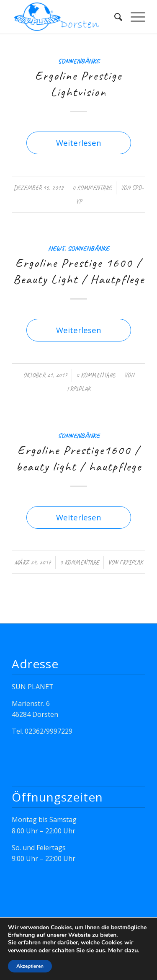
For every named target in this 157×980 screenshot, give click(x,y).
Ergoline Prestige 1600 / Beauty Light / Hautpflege (79, 271)
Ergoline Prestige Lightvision (78, 84)
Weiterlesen (79, 143)
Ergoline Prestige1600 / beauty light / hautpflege (79, 458)
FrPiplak (79, 389)
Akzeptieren (30, 966)
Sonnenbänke (79, 61)
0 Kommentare (92, 188)
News (56, 248)
